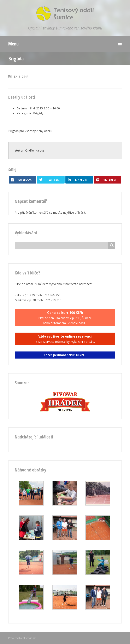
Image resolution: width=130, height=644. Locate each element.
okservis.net (29, 638)
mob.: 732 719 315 (49, 300)
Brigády (38, 113)
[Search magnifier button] (112, 245)
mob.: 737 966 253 (48, 295)
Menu (13, 44)
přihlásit (80, 212)
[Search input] (63, 245)
